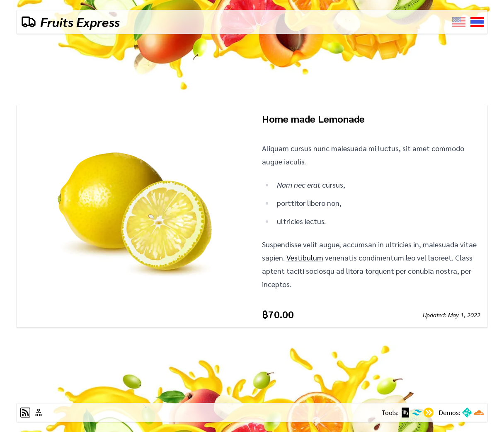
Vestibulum (305, 257)
